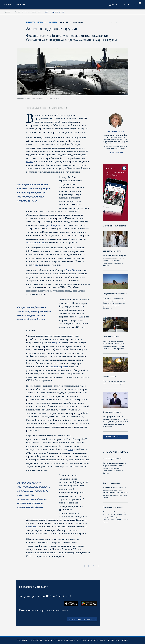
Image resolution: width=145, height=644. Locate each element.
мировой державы (58, 367)
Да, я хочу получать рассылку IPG (82, 619)
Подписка (113, 640)
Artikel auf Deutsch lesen (36, 108)
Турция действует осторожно (115, 294)
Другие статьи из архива (115, 437)
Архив (125, 640)
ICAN (81, 317)
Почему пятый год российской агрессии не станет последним (114, 383)
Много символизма (111, 336)
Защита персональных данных (61, 640)
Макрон (56, 343)
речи (71, 449)
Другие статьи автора (117, 153)
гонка (35, 265)
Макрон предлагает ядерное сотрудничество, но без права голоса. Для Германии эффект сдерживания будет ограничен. (114, 345)
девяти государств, (35, 242)
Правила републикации (93, 640)
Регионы (21, 5)
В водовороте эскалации (113, 507)
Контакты (22, 640)
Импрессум (36, 640)
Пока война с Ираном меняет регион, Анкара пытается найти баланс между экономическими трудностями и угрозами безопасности (114, 303)
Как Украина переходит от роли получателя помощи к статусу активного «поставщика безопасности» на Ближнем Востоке (114, 261)
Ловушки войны (109, 377)
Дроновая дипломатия (112, 251)
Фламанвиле (32, 527)
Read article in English (58, 108)
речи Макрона (53, 225)
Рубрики (8, 5)
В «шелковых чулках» (112, 412)
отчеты (30, 162)
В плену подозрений (111, 483)
